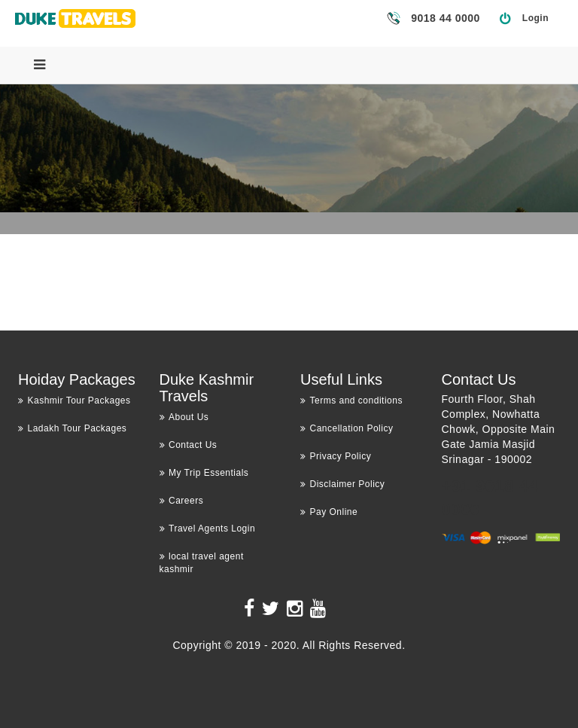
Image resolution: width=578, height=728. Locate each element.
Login (535, 18)
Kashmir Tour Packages (75, 401)
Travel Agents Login (208, 528)
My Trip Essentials (204, 473)
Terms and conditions (351, 401)
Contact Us (189, 445)
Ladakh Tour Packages (72, 428)
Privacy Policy (336, 456)
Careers (182, 501)
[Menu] (40, 65)
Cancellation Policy (347, 428)
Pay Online (329, 512)
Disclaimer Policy (342, 484)
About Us (184, 417)
